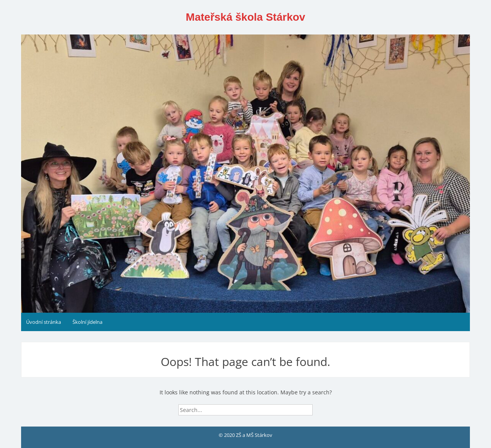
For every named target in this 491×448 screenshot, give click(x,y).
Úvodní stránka (44, 322)
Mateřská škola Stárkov (245, 17)
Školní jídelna (87, 322)
